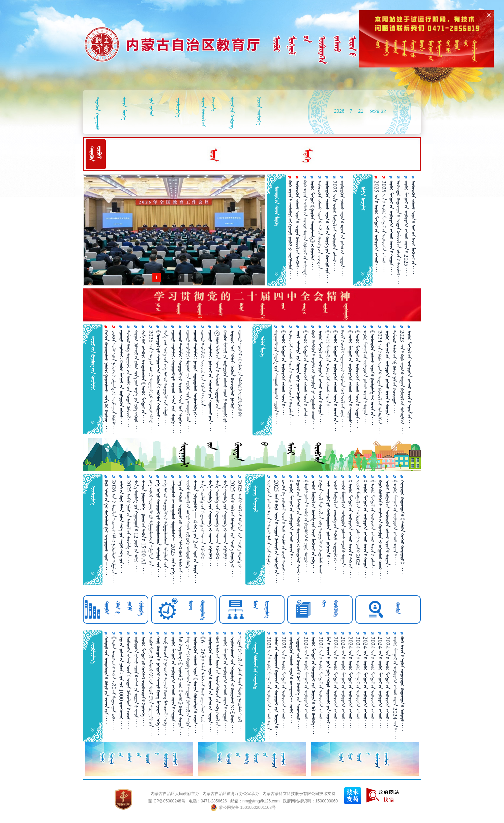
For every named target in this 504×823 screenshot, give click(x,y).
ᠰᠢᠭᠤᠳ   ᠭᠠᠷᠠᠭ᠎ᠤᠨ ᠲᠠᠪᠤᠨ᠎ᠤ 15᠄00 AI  (143, 527)
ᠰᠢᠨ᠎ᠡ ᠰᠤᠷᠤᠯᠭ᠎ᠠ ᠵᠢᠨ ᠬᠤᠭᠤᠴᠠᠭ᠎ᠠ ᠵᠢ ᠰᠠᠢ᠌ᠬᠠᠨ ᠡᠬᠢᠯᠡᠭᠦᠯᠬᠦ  (203, 524)
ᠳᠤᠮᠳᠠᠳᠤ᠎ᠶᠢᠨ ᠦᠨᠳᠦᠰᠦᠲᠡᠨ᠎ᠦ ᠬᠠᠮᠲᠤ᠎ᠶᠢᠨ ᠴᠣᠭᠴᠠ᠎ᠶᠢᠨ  (106, 680)
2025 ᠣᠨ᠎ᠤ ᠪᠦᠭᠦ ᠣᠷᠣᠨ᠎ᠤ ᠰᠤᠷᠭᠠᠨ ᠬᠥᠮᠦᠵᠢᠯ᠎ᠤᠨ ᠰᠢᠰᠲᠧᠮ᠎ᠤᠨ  (276, 532)
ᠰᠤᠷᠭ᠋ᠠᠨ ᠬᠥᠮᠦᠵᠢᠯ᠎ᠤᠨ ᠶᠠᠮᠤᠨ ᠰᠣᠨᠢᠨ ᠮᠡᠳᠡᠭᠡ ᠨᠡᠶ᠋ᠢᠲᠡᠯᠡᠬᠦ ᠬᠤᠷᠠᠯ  (240, 684)
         (240, 373)
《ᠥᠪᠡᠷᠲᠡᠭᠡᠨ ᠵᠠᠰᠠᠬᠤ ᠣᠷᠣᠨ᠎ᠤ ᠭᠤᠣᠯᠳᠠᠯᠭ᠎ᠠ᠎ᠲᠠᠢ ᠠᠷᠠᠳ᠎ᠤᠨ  (372, 378)
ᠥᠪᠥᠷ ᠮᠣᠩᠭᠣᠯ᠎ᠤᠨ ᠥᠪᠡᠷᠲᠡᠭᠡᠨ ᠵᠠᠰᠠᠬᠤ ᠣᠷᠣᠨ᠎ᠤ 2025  (358, 528)
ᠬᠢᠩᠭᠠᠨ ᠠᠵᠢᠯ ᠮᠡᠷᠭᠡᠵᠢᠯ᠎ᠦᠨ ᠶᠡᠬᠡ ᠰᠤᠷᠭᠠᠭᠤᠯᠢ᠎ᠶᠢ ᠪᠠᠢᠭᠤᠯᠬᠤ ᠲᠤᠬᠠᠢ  (321, 531)
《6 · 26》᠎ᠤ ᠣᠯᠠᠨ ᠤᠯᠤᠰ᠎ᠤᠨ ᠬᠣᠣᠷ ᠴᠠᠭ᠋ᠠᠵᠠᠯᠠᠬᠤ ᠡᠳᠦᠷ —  (203, 688)
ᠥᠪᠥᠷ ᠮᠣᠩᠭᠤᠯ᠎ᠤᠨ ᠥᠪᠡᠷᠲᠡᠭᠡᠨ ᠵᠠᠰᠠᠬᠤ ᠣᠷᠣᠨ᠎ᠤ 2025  (406, 228)
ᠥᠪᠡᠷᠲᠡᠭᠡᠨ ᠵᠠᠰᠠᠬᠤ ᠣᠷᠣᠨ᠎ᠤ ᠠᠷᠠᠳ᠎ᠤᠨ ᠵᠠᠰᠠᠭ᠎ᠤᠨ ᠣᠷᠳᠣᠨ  (342, 228)
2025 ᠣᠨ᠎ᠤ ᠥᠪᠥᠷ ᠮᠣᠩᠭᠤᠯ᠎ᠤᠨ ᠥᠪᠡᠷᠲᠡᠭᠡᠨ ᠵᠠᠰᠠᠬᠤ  (376, 226)
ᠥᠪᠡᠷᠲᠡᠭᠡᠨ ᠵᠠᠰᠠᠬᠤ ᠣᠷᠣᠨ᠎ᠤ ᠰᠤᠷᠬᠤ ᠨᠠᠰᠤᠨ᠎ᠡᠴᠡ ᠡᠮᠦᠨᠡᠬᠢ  (269, 527)
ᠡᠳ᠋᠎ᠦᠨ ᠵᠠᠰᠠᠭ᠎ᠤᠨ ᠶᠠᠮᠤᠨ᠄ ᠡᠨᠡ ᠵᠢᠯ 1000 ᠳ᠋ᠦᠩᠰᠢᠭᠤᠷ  (121, 683)
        (121, 378)
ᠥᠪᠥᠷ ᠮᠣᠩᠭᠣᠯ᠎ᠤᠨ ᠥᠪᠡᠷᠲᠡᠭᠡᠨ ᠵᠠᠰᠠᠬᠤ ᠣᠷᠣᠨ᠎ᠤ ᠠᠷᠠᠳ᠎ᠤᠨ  (409, 379)
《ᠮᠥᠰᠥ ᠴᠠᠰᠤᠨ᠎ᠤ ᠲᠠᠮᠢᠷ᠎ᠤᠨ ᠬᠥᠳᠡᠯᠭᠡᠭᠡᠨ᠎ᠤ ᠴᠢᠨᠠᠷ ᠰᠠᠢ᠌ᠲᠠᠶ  (306, 526)
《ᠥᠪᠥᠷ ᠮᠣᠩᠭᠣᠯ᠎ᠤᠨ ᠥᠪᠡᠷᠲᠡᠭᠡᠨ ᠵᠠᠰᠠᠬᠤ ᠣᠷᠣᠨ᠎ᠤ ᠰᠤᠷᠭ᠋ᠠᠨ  (358, 379)
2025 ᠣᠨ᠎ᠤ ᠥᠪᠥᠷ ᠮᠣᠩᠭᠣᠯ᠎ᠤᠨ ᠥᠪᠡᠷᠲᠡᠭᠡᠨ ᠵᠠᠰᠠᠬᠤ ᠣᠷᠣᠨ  (269, 688)
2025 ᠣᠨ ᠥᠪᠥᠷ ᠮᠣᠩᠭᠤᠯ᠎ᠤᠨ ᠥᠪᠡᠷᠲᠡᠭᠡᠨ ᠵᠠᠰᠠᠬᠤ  (335, 226)
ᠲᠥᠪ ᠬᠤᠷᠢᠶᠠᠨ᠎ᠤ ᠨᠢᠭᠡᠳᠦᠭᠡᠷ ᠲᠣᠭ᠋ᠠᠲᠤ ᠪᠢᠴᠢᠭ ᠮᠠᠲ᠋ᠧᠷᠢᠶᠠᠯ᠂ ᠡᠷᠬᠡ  (158, 686)
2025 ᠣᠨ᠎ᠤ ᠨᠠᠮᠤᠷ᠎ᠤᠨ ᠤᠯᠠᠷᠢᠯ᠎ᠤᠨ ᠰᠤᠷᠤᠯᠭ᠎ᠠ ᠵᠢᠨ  (129, 523)
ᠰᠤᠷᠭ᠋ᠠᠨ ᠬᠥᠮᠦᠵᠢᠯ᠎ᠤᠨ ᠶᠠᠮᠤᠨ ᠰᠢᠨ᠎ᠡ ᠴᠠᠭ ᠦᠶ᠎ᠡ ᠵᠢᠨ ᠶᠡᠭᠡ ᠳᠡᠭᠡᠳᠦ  (136, 381)
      (151, 528)
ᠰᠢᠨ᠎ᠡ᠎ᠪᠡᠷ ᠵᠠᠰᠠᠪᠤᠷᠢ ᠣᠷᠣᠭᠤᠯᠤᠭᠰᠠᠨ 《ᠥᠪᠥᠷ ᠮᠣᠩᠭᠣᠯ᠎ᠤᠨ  (143, 377)
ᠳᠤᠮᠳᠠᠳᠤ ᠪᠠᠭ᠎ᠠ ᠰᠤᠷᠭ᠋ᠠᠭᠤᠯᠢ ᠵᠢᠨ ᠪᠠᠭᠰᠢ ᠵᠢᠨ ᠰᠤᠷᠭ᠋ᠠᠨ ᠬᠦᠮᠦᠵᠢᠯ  (129, 379)
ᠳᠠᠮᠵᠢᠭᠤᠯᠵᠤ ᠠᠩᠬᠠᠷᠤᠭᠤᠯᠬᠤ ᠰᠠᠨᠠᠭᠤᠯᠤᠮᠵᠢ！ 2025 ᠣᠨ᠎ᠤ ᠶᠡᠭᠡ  (173, 532)
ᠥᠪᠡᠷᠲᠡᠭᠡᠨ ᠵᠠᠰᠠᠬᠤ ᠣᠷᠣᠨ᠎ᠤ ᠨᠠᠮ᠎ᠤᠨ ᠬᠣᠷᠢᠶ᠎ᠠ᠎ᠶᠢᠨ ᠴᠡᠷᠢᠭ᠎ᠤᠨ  (320, 229)
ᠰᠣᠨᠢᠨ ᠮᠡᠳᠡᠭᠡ (124, 108)
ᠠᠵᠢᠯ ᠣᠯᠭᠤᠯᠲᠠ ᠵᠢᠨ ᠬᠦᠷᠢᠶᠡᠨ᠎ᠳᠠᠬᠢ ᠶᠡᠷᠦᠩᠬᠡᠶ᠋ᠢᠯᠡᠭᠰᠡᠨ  (298, 373)
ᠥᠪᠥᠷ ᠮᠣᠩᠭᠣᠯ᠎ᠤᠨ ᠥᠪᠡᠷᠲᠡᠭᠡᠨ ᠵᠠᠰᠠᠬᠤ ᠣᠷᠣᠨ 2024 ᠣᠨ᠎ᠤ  (395, 688)
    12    (136, 526)
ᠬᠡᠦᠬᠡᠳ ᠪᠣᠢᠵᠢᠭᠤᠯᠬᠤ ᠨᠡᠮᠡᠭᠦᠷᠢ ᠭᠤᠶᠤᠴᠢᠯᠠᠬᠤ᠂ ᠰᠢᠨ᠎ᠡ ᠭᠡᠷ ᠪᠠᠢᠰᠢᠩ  (106, 381)
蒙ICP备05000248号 (167, 801)
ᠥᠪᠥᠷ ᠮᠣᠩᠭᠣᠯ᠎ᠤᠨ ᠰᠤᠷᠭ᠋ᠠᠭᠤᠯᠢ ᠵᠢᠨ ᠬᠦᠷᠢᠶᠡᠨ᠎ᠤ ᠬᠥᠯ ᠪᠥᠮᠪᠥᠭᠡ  (313, 685)
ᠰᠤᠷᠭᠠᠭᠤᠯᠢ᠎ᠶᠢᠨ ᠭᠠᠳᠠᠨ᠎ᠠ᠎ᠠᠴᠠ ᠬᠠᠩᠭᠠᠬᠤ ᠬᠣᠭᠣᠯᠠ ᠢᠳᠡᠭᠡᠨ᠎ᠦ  (276, 377)
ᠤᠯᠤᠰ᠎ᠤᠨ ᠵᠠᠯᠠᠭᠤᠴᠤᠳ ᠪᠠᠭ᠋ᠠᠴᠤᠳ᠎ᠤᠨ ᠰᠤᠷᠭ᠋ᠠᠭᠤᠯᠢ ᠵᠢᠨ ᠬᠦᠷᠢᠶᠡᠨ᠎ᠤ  (276, 687)
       (136, 682)
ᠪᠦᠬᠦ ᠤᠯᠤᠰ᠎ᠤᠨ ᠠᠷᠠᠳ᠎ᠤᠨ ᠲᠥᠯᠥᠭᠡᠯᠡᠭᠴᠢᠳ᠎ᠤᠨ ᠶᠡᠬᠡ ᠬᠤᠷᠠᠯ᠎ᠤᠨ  (218, 686)
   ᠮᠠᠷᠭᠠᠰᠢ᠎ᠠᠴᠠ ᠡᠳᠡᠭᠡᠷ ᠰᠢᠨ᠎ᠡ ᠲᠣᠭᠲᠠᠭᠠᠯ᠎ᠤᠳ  (188, 381)
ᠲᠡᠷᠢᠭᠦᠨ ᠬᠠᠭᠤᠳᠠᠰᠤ (97, 113)
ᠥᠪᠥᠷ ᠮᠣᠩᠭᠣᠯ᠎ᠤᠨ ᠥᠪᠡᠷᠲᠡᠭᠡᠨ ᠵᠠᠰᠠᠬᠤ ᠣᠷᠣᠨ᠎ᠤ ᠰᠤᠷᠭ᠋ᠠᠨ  (320, 377)
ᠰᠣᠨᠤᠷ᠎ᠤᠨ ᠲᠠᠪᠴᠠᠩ (232, 113)
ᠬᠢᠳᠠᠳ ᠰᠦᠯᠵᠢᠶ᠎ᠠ (259, 111)
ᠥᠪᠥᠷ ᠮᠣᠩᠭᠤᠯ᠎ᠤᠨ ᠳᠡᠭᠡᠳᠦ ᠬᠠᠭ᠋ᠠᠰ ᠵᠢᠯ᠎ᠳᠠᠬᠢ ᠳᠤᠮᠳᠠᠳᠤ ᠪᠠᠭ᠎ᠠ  (188, 528)
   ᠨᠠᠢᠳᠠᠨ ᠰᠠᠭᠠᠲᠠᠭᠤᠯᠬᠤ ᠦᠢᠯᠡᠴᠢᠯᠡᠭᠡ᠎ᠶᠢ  (195, 377)
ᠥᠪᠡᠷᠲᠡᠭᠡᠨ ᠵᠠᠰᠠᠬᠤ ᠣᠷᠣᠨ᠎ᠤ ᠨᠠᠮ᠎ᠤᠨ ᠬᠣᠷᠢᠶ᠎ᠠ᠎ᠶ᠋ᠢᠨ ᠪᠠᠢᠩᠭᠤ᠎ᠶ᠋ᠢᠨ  (327, 232)
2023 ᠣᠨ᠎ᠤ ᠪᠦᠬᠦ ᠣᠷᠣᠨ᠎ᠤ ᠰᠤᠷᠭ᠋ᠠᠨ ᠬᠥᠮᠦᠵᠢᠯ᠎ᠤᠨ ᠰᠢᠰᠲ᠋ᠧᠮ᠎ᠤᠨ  (402, 382)
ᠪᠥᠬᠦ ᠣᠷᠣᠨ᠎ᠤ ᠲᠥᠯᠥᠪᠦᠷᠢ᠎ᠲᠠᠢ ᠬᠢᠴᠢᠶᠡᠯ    (290, 230)
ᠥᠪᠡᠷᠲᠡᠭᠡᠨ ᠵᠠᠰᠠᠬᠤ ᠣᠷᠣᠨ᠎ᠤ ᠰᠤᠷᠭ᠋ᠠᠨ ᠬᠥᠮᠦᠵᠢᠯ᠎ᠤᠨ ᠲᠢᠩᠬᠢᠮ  (298, 228)
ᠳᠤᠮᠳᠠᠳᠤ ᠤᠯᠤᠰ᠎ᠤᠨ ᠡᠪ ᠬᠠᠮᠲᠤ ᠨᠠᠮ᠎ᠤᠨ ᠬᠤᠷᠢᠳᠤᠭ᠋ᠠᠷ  (395, 372)
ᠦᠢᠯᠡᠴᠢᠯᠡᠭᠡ (178, 107)
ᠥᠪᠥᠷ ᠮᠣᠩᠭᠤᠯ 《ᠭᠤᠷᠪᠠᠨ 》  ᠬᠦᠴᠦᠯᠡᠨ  (312, 225)
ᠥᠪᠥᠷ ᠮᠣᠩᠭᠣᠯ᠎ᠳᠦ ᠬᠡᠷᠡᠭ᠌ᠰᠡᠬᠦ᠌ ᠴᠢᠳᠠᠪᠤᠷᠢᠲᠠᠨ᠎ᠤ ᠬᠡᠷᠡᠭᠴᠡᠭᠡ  (143, 681)
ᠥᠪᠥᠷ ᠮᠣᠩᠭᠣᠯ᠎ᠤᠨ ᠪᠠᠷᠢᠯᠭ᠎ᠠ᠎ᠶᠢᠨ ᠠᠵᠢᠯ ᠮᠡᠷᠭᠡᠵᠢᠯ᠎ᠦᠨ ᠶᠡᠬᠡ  (313, 526)
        (129, 683)
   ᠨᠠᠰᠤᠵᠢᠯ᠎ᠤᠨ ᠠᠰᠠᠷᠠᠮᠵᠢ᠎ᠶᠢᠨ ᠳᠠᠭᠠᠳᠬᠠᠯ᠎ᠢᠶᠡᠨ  (210, 381)
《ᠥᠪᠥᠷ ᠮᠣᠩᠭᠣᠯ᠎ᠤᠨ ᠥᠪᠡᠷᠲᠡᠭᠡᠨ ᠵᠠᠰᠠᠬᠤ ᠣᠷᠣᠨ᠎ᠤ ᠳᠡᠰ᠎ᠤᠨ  (350, 529)
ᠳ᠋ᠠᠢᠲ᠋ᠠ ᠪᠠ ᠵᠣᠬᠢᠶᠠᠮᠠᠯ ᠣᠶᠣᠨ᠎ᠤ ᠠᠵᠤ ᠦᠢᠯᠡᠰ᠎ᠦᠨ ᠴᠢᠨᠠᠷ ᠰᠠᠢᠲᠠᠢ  (284, 530)
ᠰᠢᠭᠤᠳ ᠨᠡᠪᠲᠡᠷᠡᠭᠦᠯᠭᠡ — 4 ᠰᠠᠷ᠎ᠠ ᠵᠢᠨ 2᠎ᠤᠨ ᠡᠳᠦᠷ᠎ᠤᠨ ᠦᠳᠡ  (195, 531)
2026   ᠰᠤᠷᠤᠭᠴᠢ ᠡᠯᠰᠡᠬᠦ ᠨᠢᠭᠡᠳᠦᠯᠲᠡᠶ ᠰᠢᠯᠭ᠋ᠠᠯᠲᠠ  (114, 532)
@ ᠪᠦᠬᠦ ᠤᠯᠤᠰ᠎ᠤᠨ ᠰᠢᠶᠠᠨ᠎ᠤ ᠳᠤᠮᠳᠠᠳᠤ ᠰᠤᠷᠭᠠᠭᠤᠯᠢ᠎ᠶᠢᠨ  (218, 374)
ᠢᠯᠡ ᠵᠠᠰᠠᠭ (151, 106)
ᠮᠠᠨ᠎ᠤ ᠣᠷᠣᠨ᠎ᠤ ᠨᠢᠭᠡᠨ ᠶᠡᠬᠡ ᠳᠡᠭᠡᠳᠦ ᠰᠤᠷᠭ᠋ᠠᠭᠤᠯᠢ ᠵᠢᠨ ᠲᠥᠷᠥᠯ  (328, 685)
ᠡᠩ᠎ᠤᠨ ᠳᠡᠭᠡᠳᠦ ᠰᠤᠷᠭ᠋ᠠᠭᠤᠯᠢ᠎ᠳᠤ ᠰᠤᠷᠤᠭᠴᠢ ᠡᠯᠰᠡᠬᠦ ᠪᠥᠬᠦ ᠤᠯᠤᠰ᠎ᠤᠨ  (181, 531)
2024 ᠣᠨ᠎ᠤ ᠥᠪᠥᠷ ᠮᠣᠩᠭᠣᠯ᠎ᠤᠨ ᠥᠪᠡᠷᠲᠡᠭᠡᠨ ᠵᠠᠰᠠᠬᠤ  (306, 682)
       (225, 381)
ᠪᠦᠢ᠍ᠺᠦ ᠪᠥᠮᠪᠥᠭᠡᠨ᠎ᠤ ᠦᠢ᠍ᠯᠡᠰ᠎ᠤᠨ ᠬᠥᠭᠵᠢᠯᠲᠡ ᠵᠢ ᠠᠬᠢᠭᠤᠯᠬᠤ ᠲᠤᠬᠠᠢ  (313, 379)
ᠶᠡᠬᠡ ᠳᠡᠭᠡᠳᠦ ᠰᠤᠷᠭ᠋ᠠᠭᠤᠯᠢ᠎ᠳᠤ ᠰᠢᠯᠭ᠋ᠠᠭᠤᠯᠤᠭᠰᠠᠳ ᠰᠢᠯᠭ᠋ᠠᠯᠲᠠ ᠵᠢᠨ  (158, 528)
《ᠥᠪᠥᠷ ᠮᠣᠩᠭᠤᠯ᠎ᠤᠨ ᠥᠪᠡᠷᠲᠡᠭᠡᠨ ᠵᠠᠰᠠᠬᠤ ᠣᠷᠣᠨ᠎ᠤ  (283, 373)
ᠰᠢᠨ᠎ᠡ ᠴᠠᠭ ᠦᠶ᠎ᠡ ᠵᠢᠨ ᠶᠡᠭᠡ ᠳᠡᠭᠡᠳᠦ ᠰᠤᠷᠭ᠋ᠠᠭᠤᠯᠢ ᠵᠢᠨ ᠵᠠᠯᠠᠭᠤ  (166, 378)
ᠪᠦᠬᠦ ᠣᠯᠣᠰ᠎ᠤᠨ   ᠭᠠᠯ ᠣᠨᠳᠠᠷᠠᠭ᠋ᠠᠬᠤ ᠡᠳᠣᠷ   (106, 527)
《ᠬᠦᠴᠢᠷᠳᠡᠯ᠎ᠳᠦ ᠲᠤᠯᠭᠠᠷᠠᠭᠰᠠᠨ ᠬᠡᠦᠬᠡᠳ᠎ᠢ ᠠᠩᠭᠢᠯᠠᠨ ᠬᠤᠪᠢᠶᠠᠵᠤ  (158, 378)
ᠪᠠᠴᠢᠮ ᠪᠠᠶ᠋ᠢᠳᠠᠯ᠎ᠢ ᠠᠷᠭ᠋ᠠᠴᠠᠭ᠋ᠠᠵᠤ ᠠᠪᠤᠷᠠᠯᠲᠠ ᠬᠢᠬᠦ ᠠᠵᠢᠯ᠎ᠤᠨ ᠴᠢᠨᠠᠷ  (343, 378)
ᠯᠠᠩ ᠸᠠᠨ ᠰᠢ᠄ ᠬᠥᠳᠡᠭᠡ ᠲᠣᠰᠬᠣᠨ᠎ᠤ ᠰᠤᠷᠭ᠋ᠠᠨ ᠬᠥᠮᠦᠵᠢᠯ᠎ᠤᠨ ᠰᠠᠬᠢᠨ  (188, 686)
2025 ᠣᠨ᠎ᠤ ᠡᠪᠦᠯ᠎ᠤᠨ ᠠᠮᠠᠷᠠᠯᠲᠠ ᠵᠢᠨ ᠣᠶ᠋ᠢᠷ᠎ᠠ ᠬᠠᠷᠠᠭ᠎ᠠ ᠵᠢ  (232, 528)
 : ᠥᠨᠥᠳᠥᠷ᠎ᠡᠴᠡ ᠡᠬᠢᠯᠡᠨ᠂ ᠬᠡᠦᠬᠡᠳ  (203, 373)
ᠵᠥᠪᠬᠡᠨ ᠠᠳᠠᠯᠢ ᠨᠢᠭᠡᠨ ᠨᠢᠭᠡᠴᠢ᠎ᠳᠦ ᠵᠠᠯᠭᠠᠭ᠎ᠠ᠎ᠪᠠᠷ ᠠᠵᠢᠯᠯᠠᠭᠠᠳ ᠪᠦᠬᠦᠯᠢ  (114, 382)
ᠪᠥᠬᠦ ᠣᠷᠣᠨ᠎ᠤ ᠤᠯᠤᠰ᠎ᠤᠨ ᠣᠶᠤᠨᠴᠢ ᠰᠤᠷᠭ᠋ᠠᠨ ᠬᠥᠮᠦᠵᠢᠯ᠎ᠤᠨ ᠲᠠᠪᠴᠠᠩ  (305, 232)
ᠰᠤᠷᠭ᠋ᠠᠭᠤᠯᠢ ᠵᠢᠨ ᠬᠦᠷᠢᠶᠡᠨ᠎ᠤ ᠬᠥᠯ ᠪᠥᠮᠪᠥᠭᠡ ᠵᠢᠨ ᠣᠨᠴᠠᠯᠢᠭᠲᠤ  (299, 683)
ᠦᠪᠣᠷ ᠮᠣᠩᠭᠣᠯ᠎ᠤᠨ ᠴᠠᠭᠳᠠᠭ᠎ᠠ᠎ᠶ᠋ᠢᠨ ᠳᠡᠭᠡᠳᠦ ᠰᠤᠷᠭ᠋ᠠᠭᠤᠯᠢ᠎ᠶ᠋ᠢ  (336, 525)
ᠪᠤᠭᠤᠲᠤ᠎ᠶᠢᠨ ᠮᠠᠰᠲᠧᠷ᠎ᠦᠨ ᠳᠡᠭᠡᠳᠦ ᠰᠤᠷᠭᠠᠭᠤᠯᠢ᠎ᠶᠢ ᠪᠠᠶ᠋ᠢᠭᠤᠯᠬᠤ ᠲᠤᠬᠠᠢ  (299, 531)
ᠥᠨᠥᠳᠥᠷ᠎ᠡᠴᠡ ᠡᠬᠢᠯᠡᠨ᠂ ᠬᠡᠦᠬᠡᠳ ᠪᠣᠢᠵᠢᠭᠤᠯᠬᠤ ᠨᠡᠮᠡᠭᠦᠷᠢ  (232, 374)
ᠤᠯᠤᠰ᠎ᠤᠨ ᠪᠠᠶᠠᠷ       (121, 526)
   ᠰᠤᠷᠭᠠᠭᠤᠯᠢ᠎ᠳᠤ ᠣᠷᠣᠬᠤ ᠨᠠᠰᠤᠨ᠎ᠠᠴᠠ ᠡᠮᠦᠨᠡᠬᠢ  (173, 382)
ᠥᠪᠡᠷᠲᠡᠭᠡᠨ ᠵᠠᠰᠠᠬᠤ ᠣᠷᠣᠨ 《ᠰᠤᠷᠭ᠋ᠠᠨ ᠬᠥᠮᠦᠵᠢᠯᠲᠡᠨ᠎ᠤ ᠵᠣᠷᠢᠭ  (195, 685)
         (151, 686)
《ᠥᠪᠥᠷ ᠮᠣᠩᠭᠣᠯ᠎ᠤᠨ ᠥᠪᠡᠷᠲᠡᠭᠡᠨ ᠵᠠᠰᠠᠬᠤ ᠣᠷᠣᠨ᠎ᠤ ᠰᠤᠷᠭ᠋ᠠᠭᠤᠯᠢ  (350, 381)
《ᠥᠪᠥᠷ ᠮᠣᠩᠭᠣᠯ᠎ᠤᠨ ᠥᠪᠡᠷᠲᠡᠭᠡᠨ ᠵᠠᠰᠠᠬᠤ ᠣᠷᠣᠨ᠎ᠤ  (328, 373)
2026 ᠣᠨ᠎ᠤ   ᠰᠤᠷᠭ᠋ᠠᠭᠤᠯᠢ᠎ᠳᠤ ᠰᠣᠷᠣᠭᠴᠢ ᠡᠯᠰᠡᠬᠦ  (151, 381)
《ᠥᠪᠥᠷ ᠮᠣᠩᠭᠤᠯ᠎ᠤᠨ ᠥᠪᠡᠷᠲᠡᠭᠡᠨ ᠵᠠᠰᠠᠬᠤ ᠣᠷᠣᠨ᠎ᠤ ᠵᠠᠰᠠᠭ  (306, 378)
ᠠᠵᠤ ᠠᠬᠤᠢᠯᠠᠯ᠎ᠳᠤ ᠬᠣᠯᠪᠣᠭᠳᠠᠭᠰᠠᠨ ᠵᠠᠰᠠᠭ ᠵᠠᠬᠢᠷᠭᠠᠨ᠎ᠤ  (328, 523)
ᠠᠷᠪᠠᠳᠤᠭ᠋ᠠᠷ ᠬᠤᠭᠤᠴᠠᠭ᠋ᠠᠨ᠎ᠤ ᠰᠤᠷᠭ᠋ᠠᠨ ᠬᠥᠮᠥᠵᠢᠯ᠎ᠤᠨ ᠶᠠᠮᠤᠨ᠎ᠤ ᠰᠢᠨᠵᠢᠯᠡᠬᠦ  (399, 232)
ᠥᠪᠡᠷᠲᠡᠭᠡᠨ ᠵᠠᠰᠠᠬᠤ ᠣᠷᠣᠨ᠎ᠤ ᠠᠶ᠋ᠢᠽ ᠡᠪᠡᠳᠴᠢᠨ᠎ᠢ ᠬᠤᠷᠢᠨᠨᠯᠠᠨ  (291, 378)
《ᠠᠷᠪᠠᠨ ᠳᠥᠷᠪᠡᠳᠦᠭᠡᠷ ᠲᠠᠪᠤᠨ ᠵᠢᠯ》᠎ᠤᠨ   (114, 683)
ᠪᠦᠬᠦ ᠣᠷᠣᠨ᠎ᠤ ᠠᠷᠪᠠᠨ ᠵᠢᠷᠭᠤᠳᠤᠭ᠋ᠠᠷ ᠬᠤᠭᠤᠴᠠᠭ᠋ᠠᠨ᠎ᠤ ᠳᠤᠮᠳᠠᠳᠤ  (402, 684)
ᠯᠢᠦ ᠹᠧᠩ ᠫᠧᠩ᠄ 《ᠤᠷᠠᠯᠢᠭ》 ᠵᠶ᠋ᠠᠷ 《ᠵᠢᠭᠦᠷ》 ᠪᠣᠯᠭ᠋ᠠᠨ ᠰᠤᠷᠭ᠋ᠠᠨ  (181, 687)
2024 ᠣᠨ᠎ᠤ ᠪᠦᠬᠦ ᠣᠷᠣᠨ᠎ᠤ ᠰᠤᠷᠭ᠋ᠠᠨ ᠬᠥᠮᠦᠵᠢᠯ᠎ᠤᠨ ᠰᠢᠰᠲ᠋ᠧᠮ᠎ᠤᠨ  (380, 382)
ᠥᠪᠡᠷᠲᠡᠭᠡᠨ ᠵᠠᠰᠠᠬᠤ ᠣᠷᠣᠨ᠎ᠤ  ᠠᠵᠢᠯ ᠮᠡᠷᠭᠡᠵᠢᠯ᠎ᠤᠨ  (413, 227)
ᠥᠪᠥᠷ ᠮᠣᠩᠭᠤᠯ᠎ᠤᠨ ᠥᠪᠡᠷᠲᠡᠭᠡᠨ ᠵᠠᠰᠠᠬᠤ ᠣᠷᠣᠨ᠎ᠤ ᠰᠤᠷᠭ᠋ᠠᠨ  (391, 228)
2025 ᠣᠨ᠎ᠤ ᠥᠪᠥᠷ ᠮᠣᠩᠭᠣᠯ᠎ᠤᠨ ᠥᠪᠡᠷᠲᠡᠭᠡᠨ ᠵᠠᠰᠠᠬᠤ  (284, 682)
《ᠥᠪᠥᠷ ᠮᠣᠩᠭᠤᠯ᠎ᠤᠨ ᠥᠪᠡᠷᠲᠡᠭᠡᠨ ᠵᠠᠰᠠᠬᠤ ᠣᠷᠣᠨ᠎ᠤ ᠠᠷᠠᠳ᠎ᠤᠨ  (335, 381)
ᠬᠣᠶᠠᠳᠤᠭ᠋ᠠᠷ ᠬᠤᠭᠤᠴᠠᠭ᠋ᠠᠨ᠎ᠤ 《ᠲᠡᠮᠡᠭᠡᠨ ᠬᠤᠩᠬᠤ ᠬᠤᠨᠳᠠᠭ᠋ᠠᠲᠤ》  (402, 527)
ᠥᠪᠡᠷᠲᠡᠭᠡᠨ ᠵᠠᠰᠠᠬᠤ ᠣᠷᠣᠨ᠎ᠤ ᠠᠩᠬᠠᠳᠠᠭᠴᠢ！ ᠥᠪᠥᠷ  (291, 680)
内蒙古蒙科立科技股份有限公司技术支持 (299, 794)
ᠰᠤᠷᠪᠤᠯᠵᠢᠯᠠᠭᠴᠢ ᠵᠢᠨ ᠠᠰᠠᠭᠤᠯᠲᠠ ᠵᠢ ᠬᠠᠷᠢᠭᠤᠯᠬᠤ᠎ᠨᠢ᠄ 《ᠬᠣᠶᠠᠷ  (232, 685)
